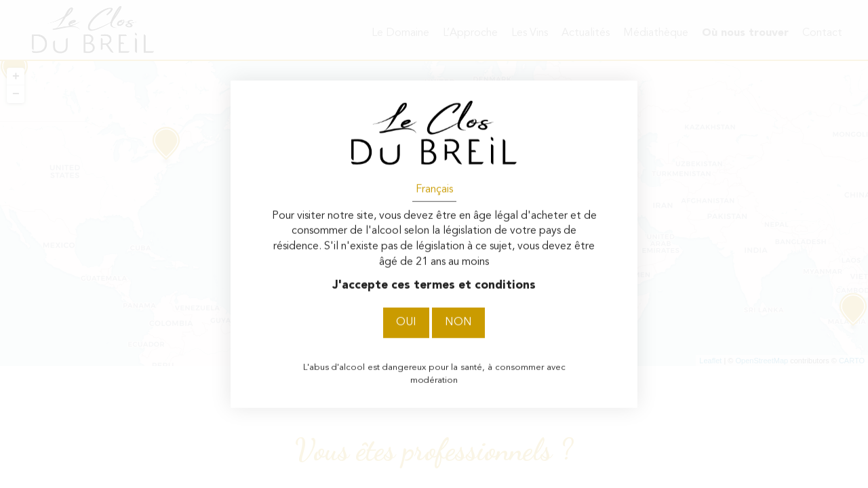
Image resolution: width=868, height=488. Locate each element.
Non (458, 323)
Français (434, 189)
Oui (406, 323)
